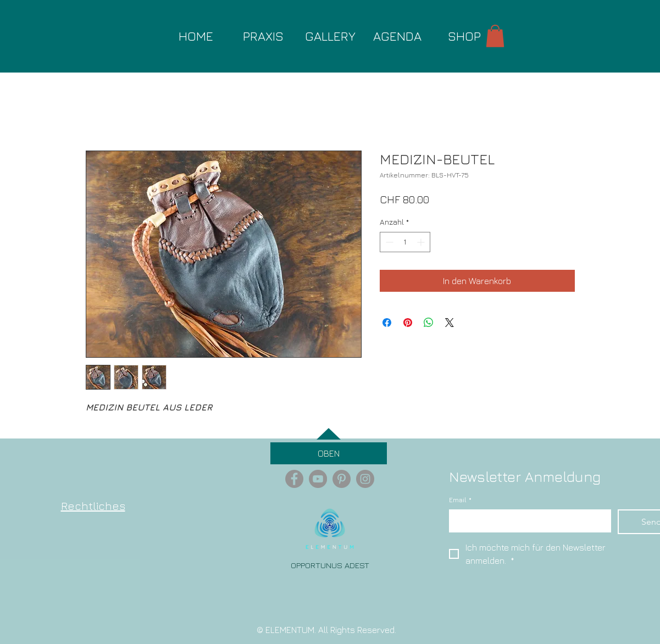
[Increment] (422, 242)
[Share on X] (450, 323)
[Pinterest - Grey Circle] (342, 479)
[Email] (527, 520)
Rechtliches (93, 506)
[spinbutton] (405, 242)
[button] (495, 36)
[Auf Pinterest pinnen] (408, 323)
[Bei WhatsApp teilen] (429, 323)
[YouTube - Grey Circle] (318, 479)
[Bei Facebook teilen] (387, 323)
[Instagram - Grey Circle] (365, 479)
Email (460, 500)
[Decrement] (388, 242)
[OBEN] (329, 453)
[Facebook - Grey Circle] (294, 479)
